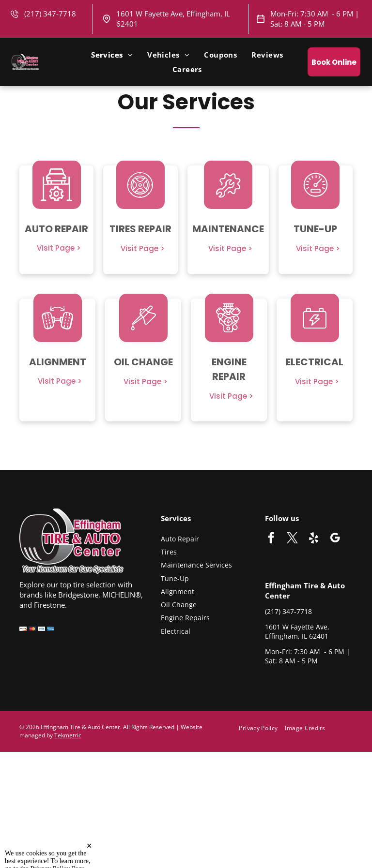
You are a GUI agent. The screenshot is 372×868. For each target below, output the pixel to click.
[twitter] (292, 539)
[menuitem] (112, 55)
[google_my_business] (335, 539)
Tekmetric (68, 735)
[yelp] (314, 539)
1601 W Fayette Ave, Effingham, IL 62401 (297, 632)
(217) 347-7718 (288, 611)
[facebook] (271, 539)
